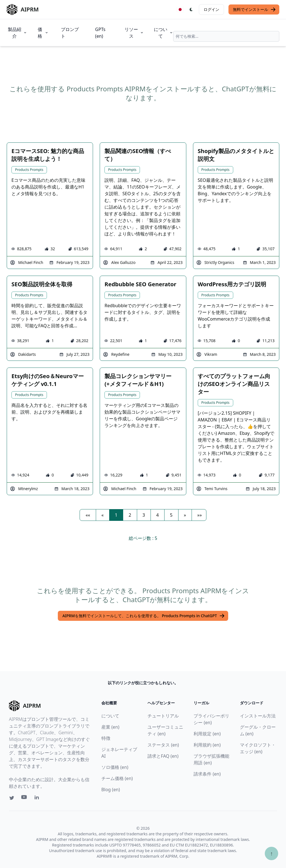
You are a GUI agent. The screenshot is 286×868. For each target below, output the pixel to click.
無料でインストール (254, 9)
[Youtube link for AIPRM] (25, 798)
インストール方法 (258, 716)
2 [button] (130, 515)
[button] (88, 515)
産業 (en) (110, 727)
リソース (134, 33)
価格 (43, 33)
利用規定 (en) (207, 734)
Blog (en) (111, 790)
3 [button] (144, 515)
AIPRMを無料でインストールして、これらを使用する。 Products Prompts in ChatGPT (143, 616)
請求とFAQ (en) (163, 756)
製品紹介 (17, 33)
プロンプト (70, 33)
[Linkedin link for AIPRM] (38, 798)
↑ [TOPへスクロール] (271, 853)
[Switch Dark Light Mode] (191, 9)
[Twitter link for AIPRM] (12, 798)
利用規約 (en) (207, 745)
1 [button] (116, 515)
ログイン (211, 9)
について (164, 33)
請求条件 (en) (207, 774)
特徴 (106, 738)
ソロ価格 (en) (115, 767)
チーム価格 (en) (117, 778)
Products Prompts (29, 170)
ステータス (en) (163, 745)
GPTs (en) (100, 33)
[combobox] (226, 36)
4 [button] (157, 515)
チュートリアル (163, 716)
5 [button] (171, 515)
